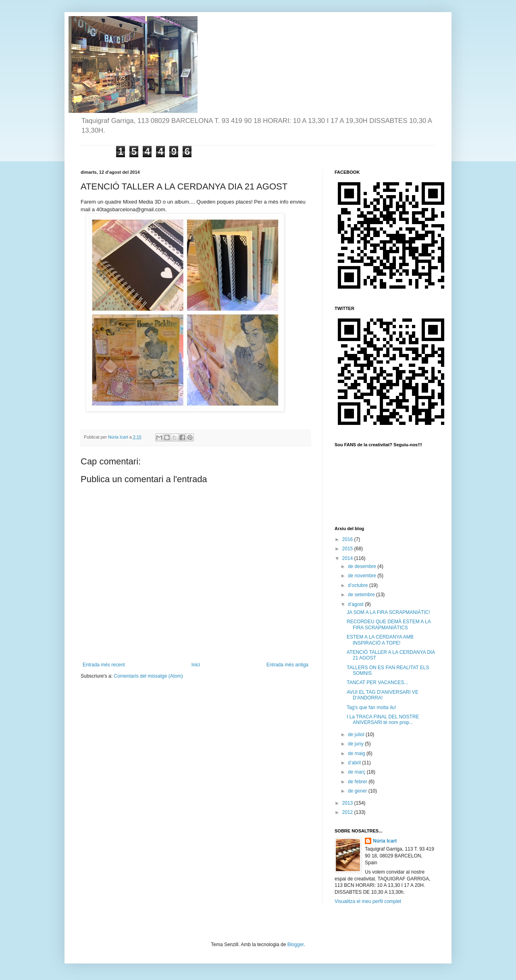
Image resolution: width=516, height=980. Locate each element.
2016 (348, 539)
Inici (196, 665)
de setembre (362, 595)
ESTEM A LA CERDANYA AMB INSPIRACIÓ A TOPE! (380, 640)
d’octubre (359, 585)
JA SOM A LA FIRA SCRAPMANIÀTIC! (388, 612)
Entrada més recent (104, 665)
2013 (348, 803)
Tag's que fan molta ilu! (371, 707)
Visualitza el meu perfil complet (368, 901)
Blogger (296, 945)
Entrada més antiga (287, 665)
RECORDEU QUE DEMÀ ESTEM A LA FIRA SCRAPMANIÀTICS (389, 624)
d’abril (355, 763)
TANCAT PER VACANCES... (377, 682)
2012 (348, 812)
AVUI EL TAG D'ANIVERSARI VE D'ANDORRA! (383, 695)
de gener (358, 791)
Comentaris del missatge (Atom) (148, 676)
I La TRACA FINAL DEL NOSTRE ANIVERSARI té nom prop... (383, 720)
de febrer (358, 782)
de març (357, 772)
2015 (348, 549)
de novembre (363, 576)
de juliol (357, 734)
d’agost (356, 604)
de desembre (363, 566)
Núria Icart (385, 841)
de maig (357, 753)
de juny (356, 744)
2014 (348, 558)
